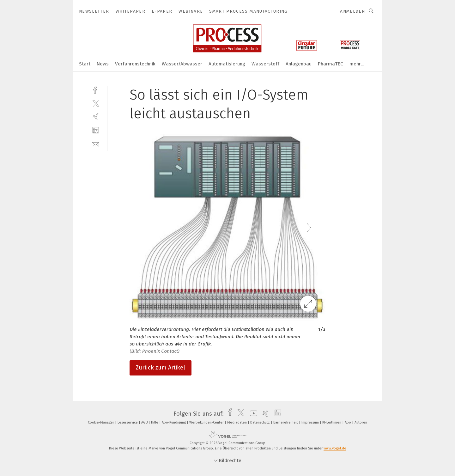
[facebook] (96, 90)
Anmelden (352, 11)
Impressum (311, 422)
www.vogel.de (335, 448)
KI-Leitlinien (332, 422)
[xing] (96, 117)
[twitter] (96, 103)
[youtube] (252, 414)
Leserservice (128, 422)
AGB (145, 422)
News (103, 64)
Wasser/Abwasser (182, 64)
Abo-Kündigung (174, 422)
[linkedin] (96, 130)
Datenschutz (261, 422)
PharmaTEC (331, 64)
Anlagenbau (299, 64)
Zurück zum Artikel (161, 368)
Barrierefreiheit (286, 422)
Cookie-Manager (101, 422)
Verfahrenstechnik (135, 64)
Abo (348, 422)
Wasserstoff (265, 64)
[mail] (96, 144)
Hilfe (155, 422)
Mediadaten (237, 422)
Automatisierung (227, 64)
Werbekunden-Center (207, 422)
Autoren (361, 422)
